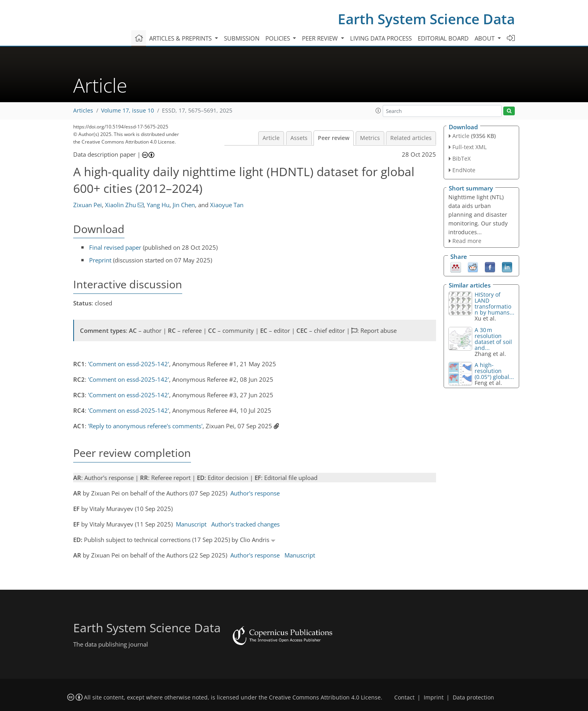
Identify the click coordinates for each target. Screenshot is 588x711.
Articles (83, 111)
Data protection (473, 697)
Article (271, 138)
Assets (299, 138)
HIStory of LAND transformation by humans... (495, 303)
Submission (242, 38)
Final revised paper (115, 247)
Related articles (411, 138)
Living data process (381, 38)
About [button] (485, 38)
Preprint (100, 260)
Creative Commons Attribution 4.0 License (325, 697)
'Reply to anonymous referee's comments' (145, 426)
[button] (378, 111)
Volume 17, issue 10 (128, 111)
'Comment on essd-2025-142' (129, 364)
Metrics (370, 138)
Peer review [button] (321, 38)
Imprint (434, 697)
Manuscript (191, 524)
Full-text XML (469, 147)
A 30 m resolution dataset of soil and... (493, 339)
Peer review (334, 138)
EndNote (464, 170)
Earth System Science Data (426, 19)
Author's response (255, 493)
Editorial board (443, 38)
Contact (404, 697)
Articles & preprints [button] (181, 38)
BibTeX (461, 158)
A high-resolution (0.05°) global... (494, 371)
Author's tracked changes (245, 524)
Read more (467, 241)
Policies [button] (278, 38)
